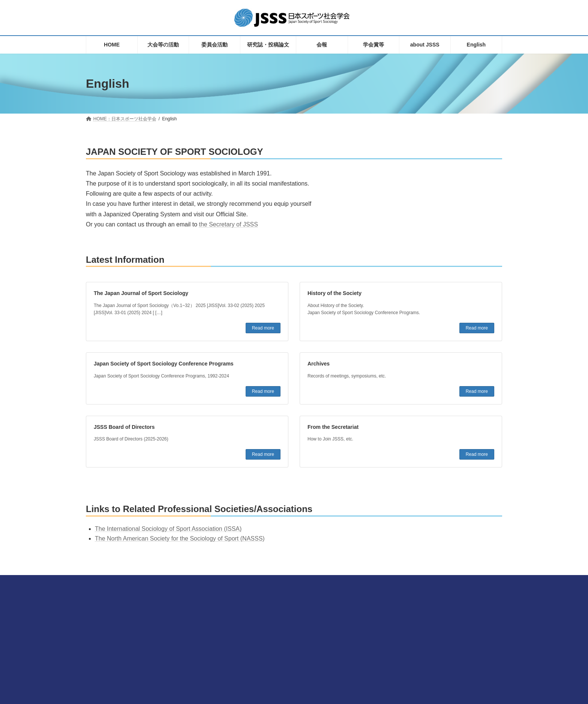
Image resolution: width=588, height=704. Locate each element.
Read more (263, 328)
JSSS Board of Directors (124, 427)
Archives (319, 364)
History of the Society (334, 293)
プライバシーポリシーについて (402, 646)
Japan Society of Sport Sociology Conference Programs (164, 364)
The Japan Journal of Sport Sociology (141, 293)
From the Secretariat (333, 427)
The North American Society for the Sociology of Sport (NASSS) (180, 538)
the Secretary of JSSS (229, 224)
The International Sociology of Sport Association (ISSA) (168, 529)
